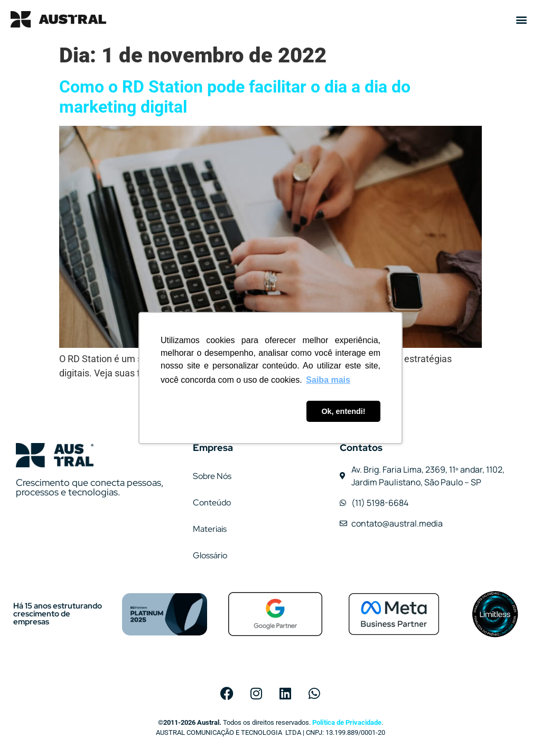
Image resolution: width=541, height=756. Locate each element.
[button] (522, 19)
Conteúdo (212, 503)
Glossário (210, 555)
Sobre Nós (212, 476)
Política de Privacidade (347, 722)
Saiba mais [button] (328, 380)
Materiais (210, 529)
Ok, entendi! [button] (343, 411)
